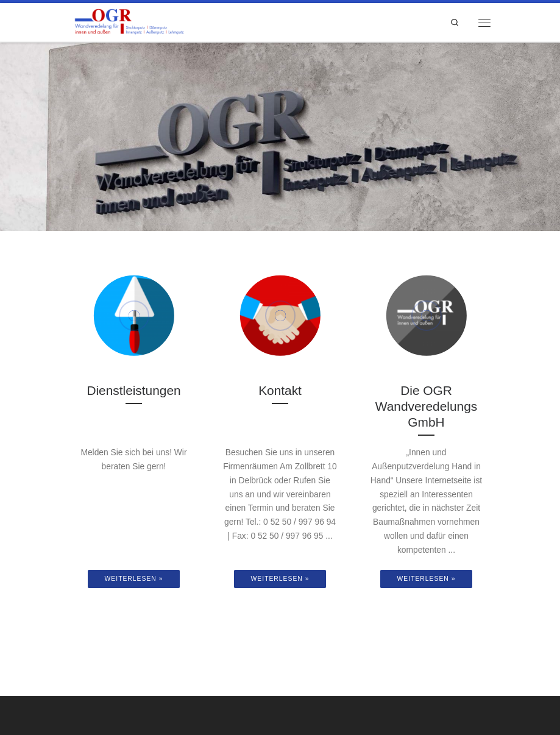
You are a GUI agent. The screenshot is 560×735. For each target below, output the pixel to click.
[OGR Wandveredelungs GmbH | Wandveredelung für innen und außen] (129, 21)
